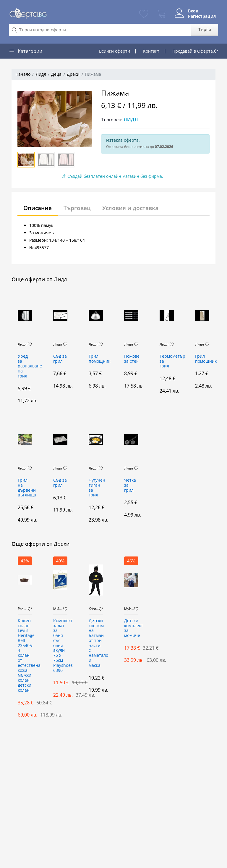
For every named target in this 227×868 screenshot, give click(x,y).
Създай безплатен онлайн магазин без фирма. (113, 176)
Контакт (151, 51)
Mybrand (129, 609)
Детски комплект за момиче (131, 628)
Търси (205, 29)
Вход (191, 11)
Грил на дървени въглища (25, 488)
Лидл (41, 74)
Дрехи (73, 74)
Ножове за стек (131, 359)
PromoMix (23, 609)
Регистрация (200, 16)
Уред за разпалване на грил (25, 366)
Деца (56, 74)
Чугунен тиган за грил (96, 488)
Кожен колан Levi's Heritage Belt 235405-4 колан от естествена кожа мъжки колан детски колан (25, 656)
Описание (39, 208)
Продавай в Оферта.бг (195, 51)
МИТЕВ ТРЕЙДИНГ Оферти (58, 609)
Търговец (80, 208)
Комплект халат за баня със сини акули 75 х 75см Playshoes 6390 (60, 646)
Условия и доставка (135, 208)
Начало (23, 74)
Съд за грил (60, 359)
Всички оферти (115, 51)
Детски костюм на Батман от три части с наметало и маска (96, 643)
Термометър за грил (167, 361)
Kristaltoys (94, 609)
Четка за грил (130, 485)
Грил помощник (96, 359)
